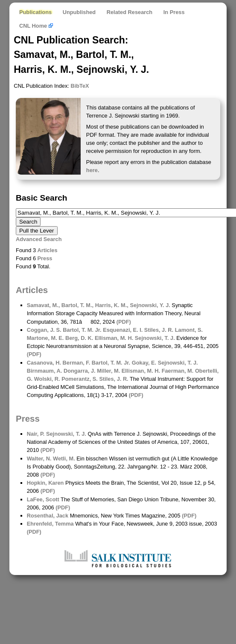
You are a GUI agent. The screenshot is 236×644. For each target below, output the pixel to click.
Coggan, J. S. (44, 330)
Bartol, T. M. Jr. (82, 330)
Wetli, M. (63, 459)
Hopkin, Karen (45, 483)
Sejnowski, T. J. (154, 338)
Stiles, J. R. (158, 330)
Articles (48, 250)
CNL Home (36, 26)
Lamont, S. (188, 330)
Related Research (130, 12)
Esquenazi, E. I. (122, 330)
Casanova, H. (44, 363)
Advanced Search (39, 239)
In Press (174, 12)
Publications (35, 12)
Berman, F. (76, 363)
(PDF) (124, 322)
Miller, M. (108, 371)
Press (45, 258)
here (92, 170)
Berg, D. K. (78, 338)
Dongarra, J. (79, 371)
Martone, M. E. (45, 338)
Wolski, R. (46, 379)
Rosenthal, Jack (48, 516)
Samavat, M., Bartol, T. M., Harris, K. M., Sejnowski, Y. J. (99, 305)
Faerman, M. (177, 371)
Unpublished (79, 12)
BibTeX (80, 86)
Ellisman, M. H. (113, 338)
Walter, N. (39, 459)
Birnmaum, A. (45, 371)
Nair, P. (36, 434)
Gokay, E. (143, 363)
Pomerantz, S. (79, 379)
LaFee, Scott (43, 499)
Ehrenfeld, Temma (50, 524)
